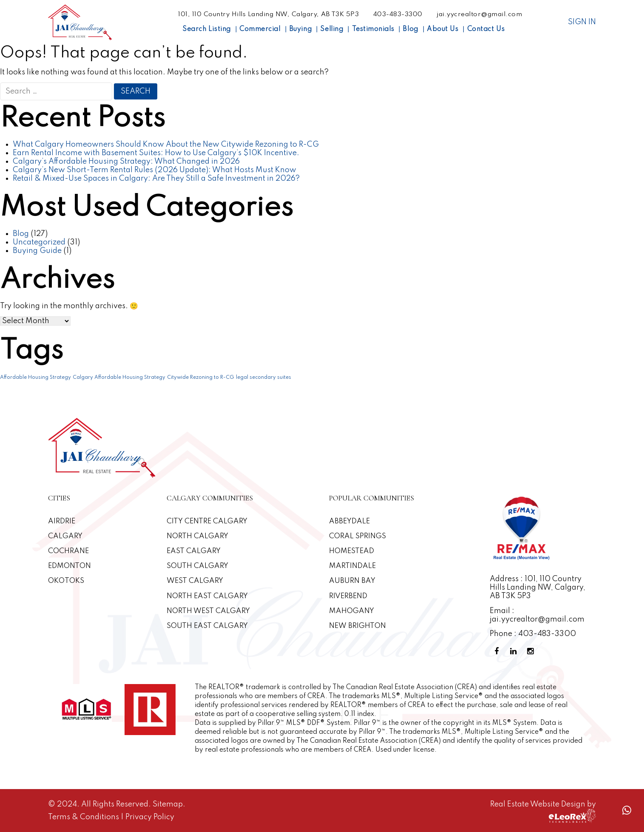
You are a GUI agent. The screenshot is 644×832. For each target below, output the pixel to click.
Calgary (65, 536)
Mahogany (352, 611)
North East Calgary (209, 596)
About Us (443, 29)
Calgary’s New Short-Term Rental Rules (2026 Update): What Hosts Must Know (155, 170)
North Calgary (199, 536)
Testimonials (373, 29)
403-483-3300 (398, 14)
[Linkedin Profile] (515, 652)
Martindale (353, 566)
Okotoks (67, 581)
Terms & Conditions (84, 817)
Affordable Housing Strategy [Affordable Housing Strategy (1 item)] (35, 378)
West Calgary (196, 581)
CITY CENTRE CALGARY (208, 521)
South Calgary (199, 566)
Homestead (353, 551)
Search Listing (207, 29)
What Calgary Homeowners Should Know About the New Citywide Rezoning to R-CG (166, 145)
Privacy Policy (150, 817)
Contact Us (486, 29)
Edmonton (70, 566)
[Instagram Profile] (532, 652)
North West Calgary (210, 611)
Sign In (582, 22)
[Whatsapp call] (627, 811)
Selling (332, 29)
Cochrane (69, 551)
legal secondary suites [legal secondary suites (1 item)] (264, 378)
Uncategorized (39, 242)
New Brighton (359, 626)
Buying (300, 29)
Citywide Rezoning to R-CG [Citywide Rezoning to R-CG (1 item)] (201, 378)
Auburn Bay (353, 581)
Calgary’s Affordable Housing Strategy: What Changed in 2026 (126, 162)
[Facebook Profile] (498, 652)
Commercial (260, 29)
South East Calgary (209, 626)
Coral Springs (358, 536)
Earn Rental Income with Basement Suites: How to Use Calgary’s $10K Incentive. (156, 153)
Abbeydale (351, 521)
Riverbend (349, 596)
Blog (410, 29)
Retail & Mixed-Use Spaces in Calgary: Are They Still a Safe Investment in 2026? (156, 179)
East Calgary (195, 551)
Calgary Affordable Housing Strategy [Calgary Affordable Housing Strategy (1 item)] (119, 378)
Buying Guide (37, 251)
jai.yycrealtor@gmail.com (479, 14)
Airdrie (62, 521)
